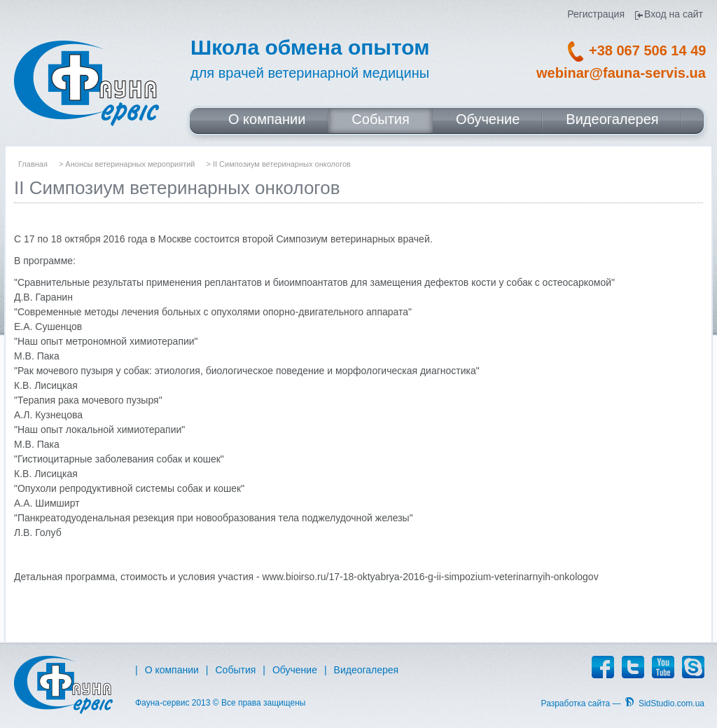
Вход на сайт (674, 14)
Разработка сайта (576, 703)
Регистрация (596, 14)
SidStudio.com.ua (671, 703)
